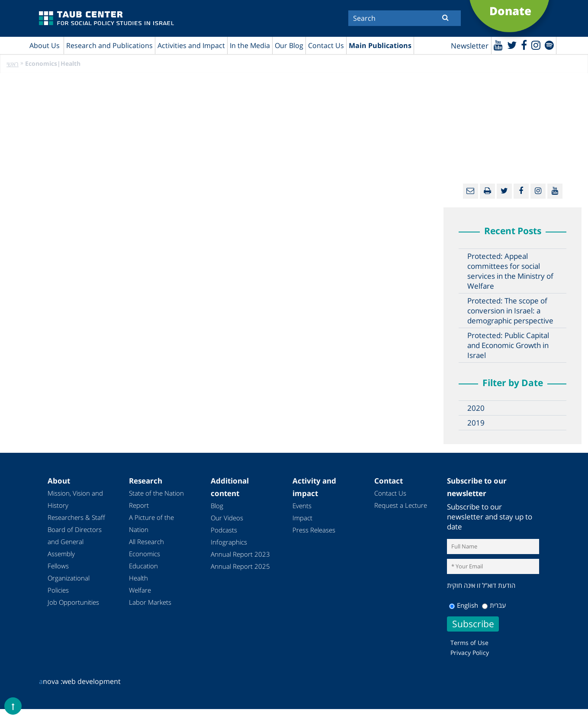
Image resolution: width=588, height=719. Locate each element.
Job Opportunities (73, 602)
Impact (302, 518)
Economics (145, 554)
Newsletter (470, 46)
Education (143, 566)
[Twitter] (512, 45)
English (464, 605)
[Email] (471, 191)
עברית (494, 605)
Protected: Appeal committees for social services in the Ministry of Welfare (510, 271)
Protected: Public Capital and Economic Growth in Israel (508, 345)
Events (302, 506)
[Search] (405, 18)
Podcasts (224, 530)
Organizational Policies (69, 584)
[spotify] (549, 45)
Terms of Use (469, 643)
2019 (476, 423)
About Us (45, 45)
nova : (51, 681)
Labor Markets (150, 602)
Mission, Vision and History (75, 499)
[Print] (487, 191)
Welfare (140, 590)
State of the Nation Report (156, 499)
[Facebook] (524, 45)
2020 (476, 408)
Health (138, 578)
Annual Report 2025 (240, 566)
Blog (217, 506)
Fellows (58, 566)
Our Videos (227, 518)
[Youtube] (498, 45)
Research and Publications (109, 45)
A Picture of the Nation (151, 523)
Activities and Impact (191, 45)
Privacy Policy (470, 653)
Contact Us (326, 45)
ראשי (13, 64)
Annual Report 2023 (240, 554)
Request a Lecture (401, 505)
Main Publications (380, 45)
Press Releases (314, 530)
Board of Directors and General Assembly (75, 542)
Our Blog (289, 45)
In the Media (250, 45)
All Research (146, 542)
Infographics (229, 542)
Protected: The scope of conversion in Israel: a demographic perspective (510, 311)
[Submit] (445, 17)
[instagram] (536, 45)
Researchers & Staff (76, 517)
